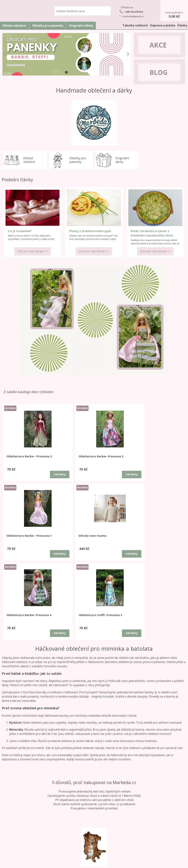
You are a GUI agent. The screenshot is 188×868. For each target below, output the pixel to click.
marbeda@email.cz (132, 16)
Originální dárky (81, 26)
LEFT (5, 54)
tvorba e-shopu (104, 864)
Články (182, 25)
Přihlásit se (127, 7)
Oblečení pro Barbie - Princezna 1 (112, 458)
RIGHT (128, 54)
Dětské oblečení (15, 26)
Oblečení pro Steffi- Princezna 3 (65, 537)
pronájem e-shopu (124, 864)
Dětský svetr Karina (157, 456)
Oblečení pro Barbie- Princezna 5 (65, 458)
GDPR (19, 844)
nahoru (182, 862)
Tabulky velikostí (135, 25)
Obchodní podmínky (19, 819)
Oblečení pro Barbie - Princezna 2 (20, 458)
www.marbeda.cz (59, 864)
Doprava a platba (163, 25)
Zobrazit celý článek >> (32, 251)
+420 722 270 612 (131, 12)
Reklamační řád (19, 823)
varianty (35, 474)
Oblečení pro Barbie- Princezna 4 (19, 537)
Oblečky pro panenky (48, 26)
